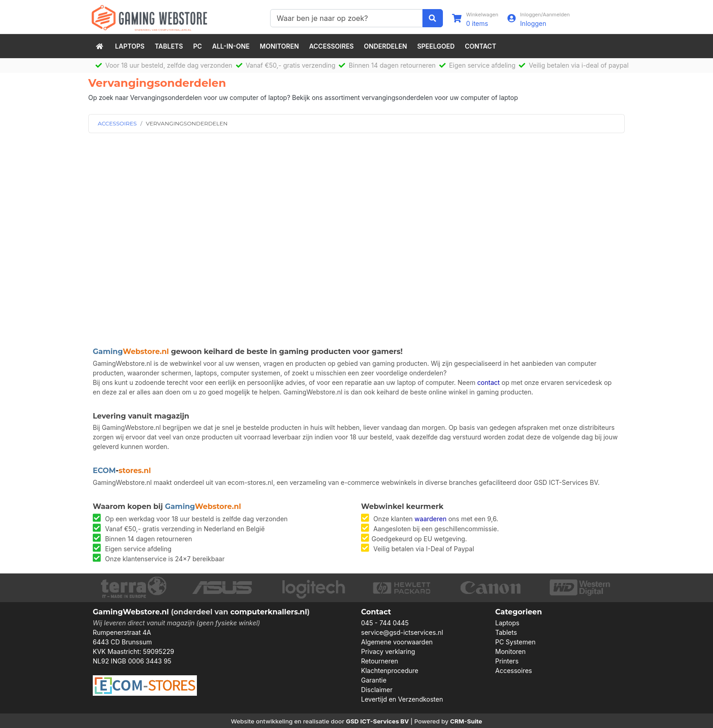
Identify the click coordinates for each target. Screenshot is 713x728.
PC (198, 46)
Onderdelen (385, 46)
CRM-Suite (466, 721)
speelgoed (436, 46)
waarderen (431, 519)
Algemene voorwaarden (397, 642)
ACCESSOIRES (117, 123)
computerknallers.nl (269, 612)
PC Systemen (515, 642)
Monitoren (279, 46)
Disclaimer (377, 690)
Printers (507, 661)
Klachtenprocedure (390, 671)
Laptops (130, 46)
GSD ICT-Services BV (378, 721)
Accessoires (331, 46)
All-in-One (231, 46)
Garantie (374, 680)
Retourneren (379, 661)
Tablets (169, 46)
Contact (480, 46)
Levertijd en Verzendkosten (402, 699)
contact (488, 382)
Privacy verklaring (388, 651)
